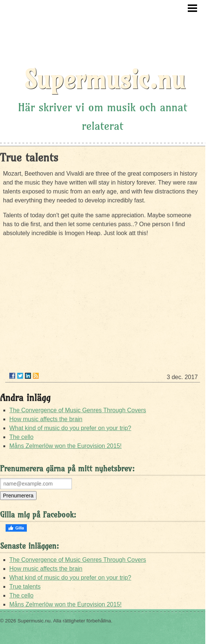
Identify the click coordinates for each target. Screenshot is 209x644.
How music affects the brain (46, 419)
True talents (25, 587)
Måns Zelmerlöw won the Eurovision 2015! (65, 446)
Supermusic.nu (104, 79)
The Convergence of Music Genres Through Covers (78, 410)
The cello (21, 437)
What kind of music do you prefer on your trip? (70, 428)
